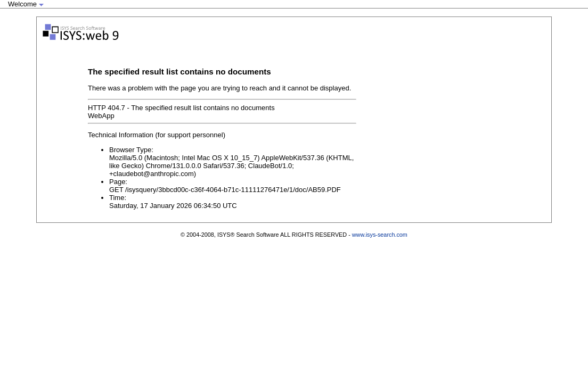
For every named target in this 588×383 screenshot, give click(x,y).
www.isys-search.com (380, 235)
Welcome (26, 4)
